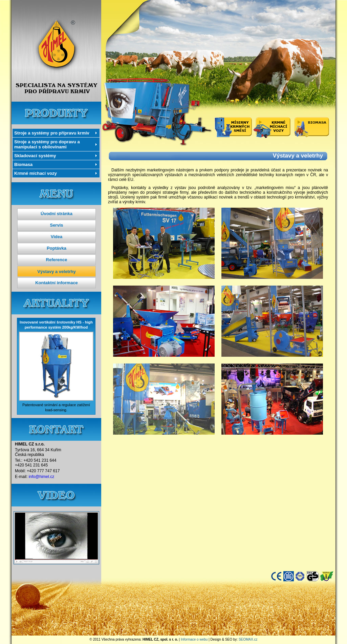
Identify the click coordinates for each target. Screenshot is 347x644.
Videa (57, 237)
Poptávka (57, 248)
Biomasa (23, 164)
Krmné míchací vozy (36, 173)
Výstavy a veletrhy (56, 272)
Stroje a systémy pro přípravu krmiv (52, 133)
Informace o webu (194, 639)
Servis (56, 225)
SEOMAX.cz (248, 639)
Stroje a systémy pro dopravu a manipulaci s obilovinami (47, 144)
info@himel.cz (42, 477)
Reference (57, 260)
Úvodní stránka (57, 214)
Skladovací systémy (35, 156)
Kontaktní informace (57, 283)
